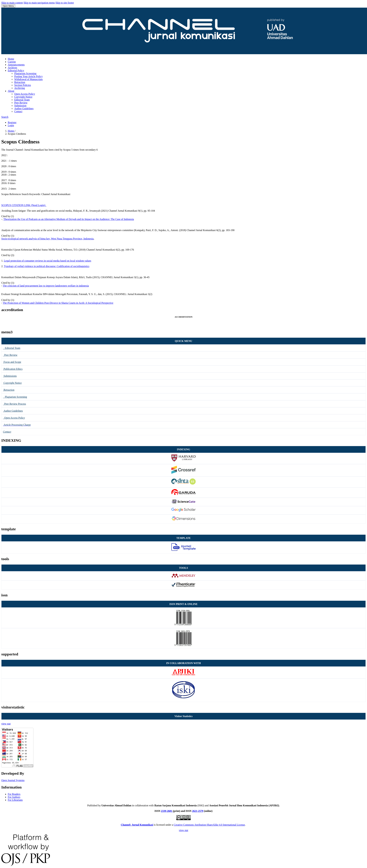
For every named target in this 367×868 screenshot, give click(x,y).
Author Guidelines (24, 108)
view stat (6, 724)
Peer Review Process (14, 404)
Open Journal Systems (13, 780)
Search (5, 117)
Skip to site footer (65, 3)
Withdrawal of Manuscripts (28, 79)
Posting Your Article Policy (28, 76)
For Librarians (15, 800)
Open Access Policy (25, 94)
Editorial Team (22, 100)
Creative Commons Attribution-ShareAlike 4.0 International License (209, 825)
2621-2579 (198, 811)
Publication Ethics (13, 369)
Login (11, 125)
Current (12, 62)
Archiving (20, 88)
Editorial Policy (16, 71)
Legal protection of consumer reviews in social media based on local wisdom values (48, 261)
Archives (12, 68)
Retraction (20, 82)
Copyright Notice (23, 97)
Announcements (16, 65)
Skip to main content (12, 3)
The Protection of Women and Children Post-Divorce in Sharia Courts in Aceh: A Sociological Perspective (58, 303)
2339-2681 (167, 811)
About (11, 91)
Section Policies (23, 85)
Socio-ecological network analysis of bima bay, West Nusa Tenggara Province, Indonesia (47, 239)
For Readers (14, 794)
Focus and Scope (12, 362)
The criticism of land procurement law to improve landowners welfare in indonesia (46, 286)
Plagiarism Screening (25, 73)
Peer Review (21, 103)
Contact (18, 111)
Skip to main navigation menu (39, 3)
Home (11, 59)
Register (12, 122)
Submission (20, 106)
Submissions (10, 376)
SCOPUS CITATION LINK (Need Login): (24, 205)
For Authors (14, 797)
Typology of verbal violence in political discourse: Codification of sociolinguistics (47, 266)
